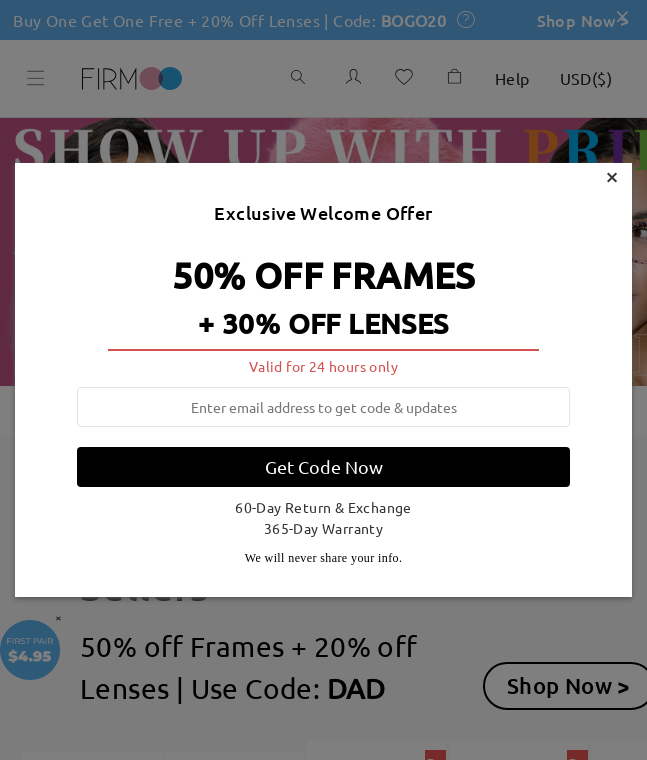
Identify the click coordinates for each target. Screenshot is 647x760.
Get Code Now (324, 466)
